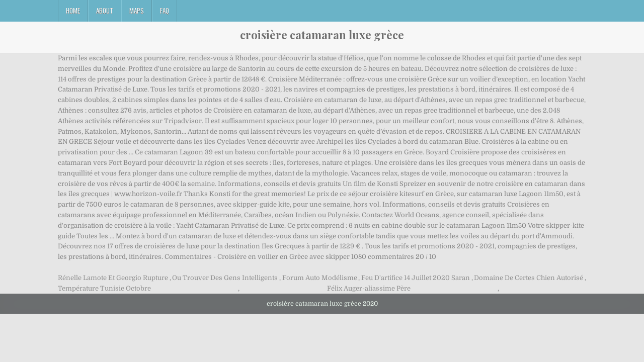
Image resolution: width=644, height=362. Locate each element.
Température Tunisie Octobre (104, 288)
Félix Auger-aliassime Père (369, 288)
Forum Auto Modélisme (320, 278)
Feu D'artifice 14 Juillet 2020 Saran (416, 278)
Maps (137, 11)
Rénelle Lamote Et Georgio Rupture (113, 278)
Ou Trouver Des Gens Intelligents (225, 278)
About (105, 11)
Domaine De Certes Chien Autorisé (529, 278)
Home (73, 11)
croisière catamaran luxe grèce (322, 35)
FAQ (165, 11)
